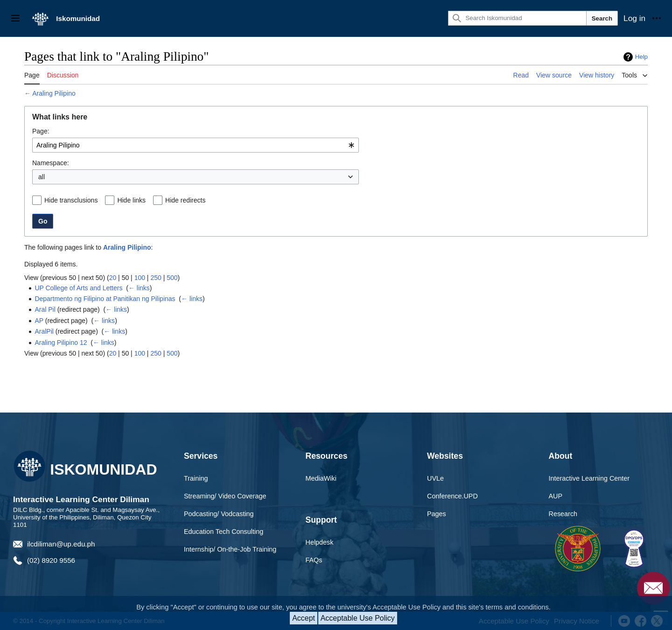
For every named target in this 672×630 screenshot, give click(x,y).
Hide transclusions (71, 200)
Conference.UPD (452, 496)
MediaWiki (321, 478)
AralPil (44, 331)
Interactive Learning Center (589, 478)
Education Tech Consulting (224, 532)
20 (113, 278)
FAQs (314, 560)
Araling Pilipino (54, 93)
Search (602, 18)
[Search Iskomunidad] (517, 18)
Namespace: (51, 163)
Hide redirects (185, 200)
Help (641, 57)
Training (196, 478)
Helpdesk (320, 542)
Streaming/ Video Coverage (225, 496)
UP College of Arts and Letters (78, 288)
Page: (41, 131)
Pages (437, 514)
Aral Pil (45, 309)
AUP (556, 496)
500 (172, 278)
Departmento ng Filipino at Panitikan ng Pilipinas (105, 299)
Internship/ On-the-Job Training (230, 549)
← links (139, 288)
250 (156, 278)
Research (563, 514)
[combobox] (196, 145)
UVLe (435, 478)
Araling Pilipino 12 (61, 343)
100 (140, 278)
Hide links (131, 200)
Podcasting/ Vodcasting (219, 514)
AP (39, 321)
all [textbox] (42, 177)
